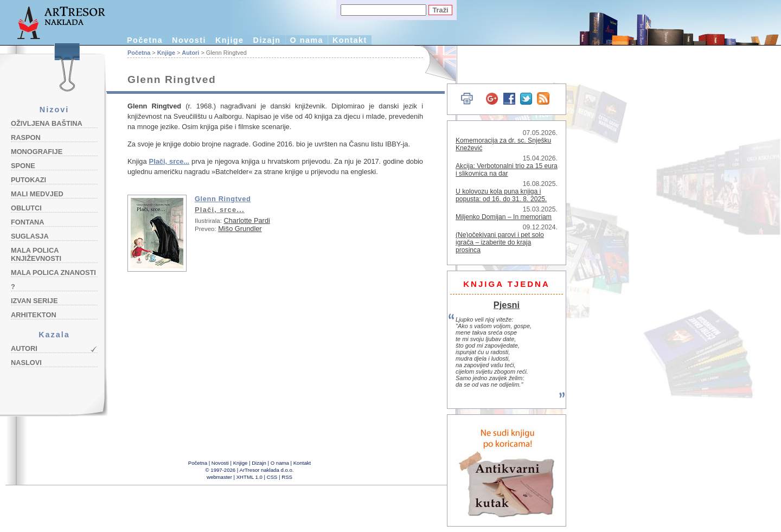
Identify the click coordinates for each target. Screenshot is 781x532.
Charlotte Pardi (247, 220)
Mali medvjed (37, 194)
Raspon (26, 137)
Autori (24, 348)
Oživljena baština (47, 123)
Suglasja (30, 236)
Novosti (189, 40)
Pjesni (507, 305)
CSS (272, 477)
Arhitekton (34, 315)
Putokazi (28, 180)
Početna (145, 40)
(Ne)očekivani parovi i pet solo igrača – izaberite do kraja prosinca (500, 242)
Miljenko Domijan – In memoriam (504, 217)
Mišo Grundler (240, 229)
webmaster (219, 477)
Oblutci (26, 208)
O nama (307, 40)
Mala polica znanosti (53, 273)
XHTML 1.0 (249, 477)
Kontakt (350, 40)
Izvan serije (34, 301)
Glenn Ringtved (223, 199)
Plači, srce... (169, 161)
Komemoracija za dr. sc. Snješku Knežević (503, 144)
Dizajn (267, 40)
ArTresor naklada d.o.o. (267, 470)
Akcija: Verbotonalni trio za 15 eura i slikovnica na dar (507, 170)
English (434, 64)
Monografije (37, 152)
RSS (287, 477)
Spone (23, 166)
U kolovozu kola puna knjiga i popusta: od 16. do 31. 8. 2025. (501, 195)
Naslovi (26, 363)
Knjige (230, 40)
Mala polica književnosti (36, 254)
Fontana (28, 222)
